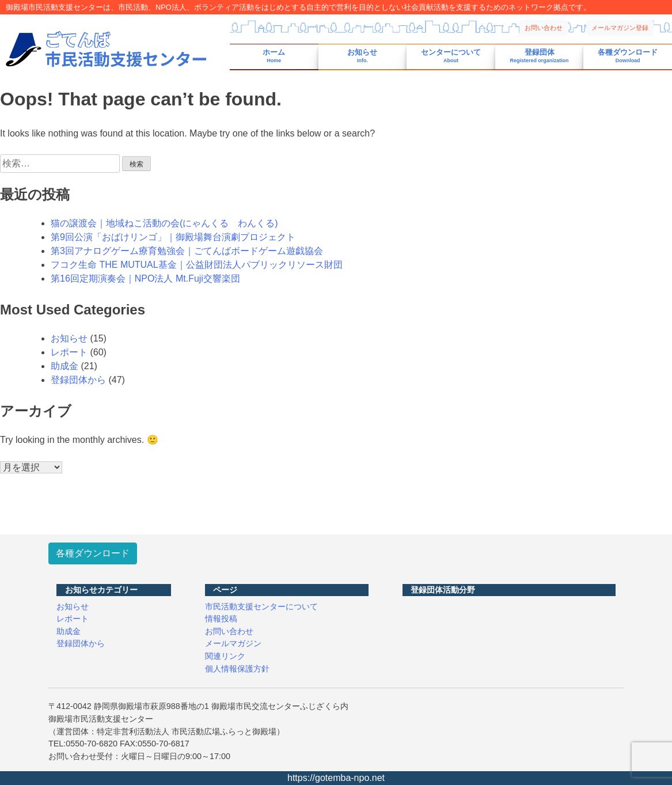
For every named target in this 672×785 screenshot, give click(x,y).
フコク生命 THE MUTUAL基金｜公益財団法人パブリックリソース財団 (197, 265)
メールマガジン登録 (620, 28)
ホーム (274, 56)
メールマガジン (233, 643)
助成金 (64, 366)
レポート (69, 352)
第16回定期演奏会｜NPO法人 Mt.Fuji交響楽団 (145, 278)
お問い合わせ (544, 28)
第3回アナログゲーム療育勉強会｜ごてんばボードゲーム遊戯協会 (187, 251)
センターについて (451, 56)
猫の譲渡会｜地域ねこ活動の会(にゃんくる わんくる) (164, 223)
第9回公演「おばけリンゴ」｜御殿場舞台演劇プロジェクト (173, 237)
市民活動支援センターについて (261, 606)
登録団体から (78, 380)
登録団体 (540, 56)
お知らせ (362, 56)
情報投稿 (221, 619)
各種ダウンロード (628, 56)
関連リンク (225, 656)
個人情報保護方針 (237, 669)
